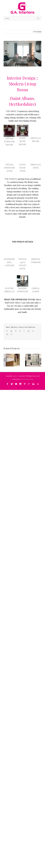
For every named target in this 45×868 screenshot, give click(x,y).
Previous (38, 32)
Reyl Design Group (27, 379)
